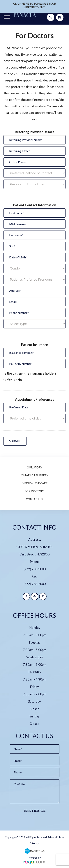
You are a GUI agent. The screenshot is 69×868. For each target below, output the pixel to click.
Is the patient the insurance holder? (30, 373)
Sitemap (35, 843)
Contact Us (34, 499)
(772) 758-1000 (35, 569)
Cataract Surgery (35, 475)
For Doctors (34, 491)
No (18, 380)
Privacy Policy (55, 837)
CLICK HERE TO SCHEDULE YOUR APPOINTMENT (35, 5)
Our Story (34, 467)
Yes (8, 380)
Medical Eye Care (35, 483)
